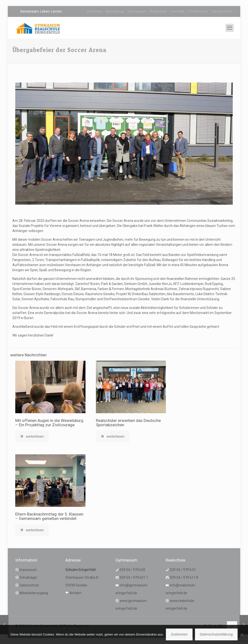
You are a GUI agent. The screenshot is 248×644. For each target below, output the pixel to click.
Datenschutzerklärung (216, 634)
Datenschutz (29, 585)
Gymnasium (137, 11)
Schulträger (28, 577)
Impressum (28, 570)
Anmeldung (115, 11)
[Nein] (242, 635)
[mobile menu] (230, 28)
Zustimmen (179, 634)
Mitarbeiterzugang (34, 593)
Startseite (94, 11)
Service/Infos (222, 11)
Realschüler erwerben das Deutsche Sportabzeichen (128, 423)
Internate (178, 11)
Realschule (158, 11)
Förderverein (198, 11)
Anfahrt (76, 593)
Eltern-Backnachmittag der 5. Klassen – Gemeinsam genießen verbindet (49, 516)
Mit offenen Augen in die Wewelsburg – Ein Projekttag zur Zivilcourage (49, 423)
